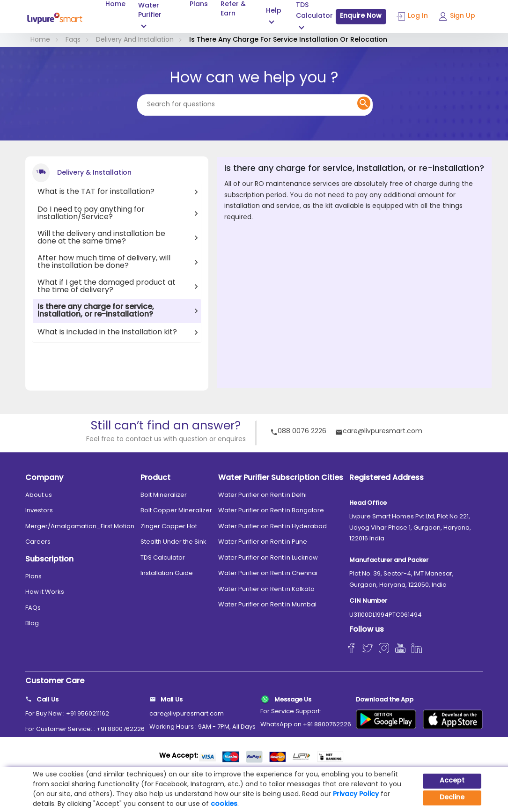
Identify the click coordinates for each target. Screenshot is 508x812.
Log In (412, 16)
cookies (224, 804)
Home (115, 5)
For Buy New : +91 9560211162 (67, 714)
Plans (199, 5)
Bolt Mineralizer (164, 495)
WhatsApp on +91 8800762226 (306, 725)
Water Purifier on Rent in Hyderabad (272, 527)
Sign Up (457, 16)
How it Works (45, 592)
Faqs (73, 40)
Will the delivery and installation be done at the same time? (101, 238)
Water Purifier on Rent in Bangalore (271, 511)
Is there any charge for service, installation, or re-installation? (96, 311)
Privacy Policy (356, 794)
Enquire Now (361, 16)
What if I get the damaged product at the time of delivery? (107, 287)
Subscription (49, 560)
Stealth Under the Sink (173, 542)
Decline (452, 798)
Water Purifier (150, 11)
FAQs (33, 608)
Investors (39, 511)
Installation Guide (167, 573)
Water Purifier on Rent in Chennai (268, 573)
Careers (38, 542)
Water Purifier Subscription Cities (281, 478)
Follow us (367, 630)
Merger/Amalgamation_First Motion (80, 527)
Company (44, 478)
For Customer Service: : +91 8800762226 (85, 729)
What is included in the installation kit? (107, 332)
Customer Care (55, 681)
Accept (452, 781)
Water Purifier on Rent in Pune (263, 542)
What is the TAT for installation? (96, 192)
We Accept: (179, 756)
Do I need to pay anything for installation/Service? (91, 214)
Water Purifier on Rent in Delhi (262, 495)
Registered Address (387, 478)
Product (155, 478)
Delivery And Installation (135, 40)
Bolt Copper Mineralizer (176, 511)
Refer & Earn (233, 9)
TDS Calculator (163, 558)
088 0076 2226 (298, 432)
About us (39, 495)
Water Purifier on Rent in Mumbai (267, 605)
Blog (32, 624)
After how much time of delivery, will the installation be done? (104, 262)
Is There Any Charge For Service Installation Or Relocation (288, 40)
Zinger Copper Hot (169, 527)
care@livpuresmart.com (379, 432)
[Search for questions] (255, 105)
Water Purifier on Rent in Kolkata (266, 589)
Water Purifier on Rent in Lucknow (268, 558)
